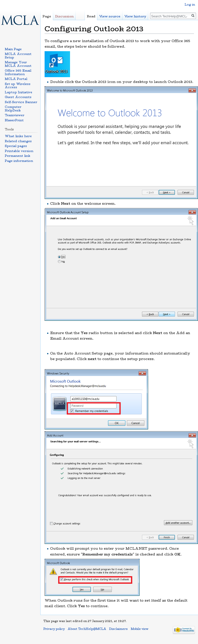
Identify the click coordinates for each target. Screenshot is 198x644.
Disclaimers (118, 629)
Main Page (13, 49)
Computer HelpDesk (13, 109)
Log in (190, 4)
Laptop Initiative (19, 92)
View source (110, 16)
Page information (19, 161)
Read (91, 16)
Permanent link (18, 156)
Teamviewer (15, 115)
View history (135, 16)
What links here (18, 136)
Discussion (64, 16)
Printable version (19, 151)
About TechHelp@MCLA (87, 629)
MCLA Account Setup (18, 56)
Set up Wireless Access (18, 86)
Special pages (16, 146)
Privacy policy (54, 629)
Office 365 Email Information (18, 72)
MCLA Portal (16, 79)
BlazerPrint (14, 120)
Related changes (18, 141)
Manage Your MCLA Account (18, 64)
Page (47, 16)
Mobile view (140, 629)
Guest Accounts (18, 97)
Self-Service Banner (21, 102)
